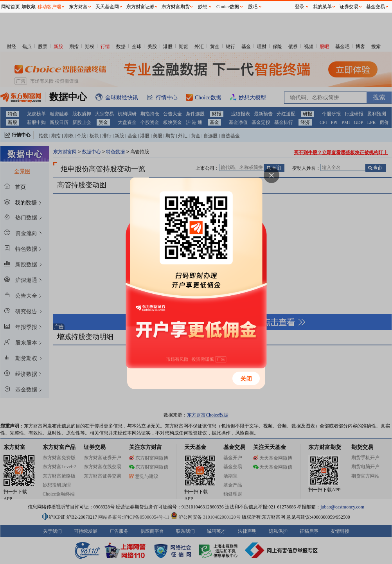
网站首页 (11, 7)
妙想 (203, 7)
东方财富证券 (140, 7)
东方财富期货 (176, 7)
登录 (300, 7)
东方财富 (78, 7)
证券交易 (349, 7)
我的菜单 (322, 7)
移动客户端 (49, 7)
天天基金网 (107, 7)
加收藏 (29, 7)
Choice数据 (228, 7)
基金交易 (376, 7)
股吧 (253, 7)
